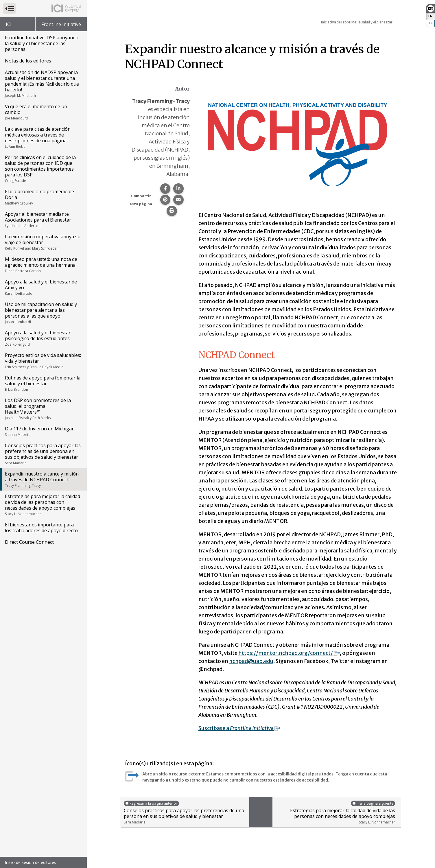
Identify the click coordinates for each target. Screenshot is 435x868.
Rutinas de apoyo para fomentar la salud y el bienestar (43, 383)
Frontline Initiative (61, 24)
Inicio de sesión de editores (31, 862)
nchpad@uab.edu (251, 661)
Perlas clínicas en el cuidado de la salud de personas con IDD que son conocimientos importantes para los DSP (43, 169)
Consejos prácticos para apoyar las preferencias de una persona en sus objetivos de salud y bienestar (43, 454)
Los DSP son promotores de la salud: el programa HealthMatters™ (43, 409)
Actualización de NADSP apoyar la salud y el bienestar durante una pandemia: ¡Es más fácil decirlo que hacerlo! (43, 84)
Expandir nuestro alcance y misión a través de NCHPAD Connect (43, 479)
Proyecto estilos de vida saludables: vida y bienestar (43, 361)
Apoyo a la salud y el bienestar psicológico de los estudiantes (43, 338)
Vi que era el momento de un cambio (43, 112)
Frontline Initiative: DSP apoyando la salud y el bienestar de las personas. (42, 43)
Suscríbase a (239, 728)
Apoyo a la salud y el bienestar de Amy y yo (43, 287)
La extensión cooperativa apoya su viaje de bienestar (43, 242)
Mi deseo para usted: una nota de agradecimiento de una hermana (43, 265)
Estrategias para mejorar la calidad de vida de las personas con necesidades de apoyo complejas (43, 505)
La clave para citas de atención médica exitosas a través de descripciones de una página (43, 137)
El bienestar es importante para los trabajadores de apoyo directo (41, 528)
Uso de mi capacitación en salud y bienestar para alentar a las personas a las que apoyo (43, 313)
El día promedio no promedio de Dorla (43, 197)
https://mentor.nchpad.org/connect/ (289, 653)
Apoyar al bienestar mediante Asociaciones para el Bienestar (43, 220)
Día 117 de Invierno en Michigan (43, 431)
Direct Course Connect (29, 542)
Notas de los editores (28, 61)
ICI (9, 24)
